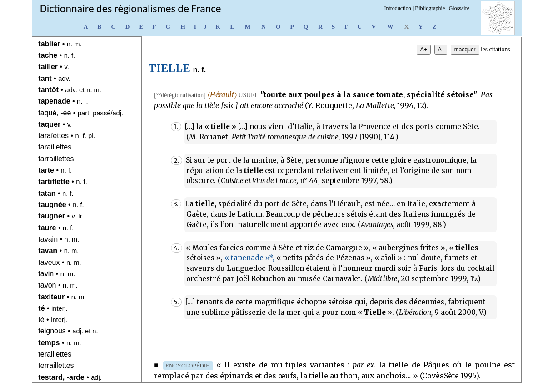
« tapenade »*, (249, 258)
